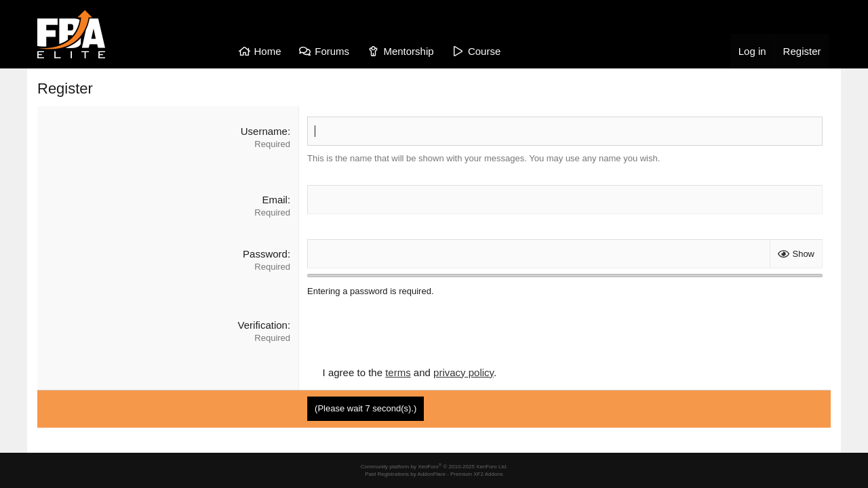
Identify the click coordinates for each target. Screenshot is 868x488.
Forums (332, 51)
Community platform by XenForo (434, 467)
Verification (263, 325)
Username (264, 131)
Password (265, 254)
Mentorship (408, 51)
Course (484, 51)
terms (398, 372)
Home (268, 51)
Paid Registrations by (434, 474)
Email (275, 200)
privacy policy (463, 372)
